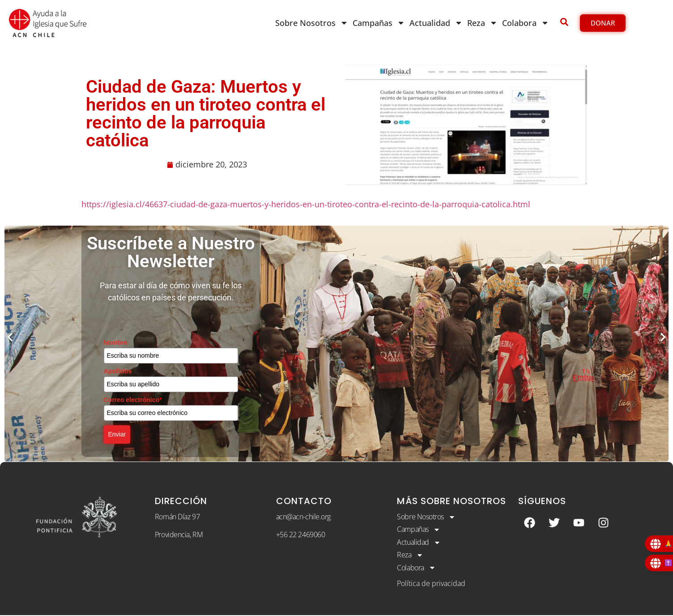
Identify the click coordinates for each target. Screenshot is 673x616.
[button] (10, 337)
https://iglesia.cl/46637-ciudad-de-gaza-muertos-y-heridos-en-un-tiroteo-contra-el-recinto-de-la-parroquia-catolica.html (306, 204)
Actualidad (436, 23)
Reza (482, 23)
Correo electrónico (133, 400)
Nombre (116, 342)
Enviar (117, 434)
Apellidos (118, 371)
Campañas (379, 23)
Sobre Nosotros (312, 23)
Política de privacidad (431, 584)
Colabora (526, 23)
